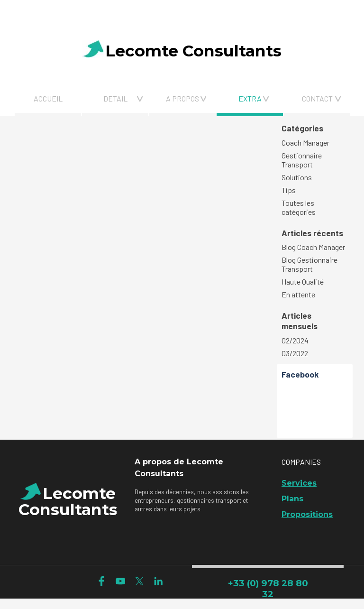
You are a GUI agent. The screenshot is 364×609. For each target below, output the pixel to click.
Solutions (297, 177)
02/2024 (295, 340)
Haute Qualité (303, 281)
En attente (298, 294)
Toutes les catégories (299, 207)
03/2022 (295, 353)
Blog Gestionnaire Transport (309, 264)
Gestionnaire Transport (302, 160)
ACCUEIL (48, 98)
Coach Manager (305, 143)
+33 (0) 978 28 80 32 (268, 589)
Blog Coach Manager (313, 247)
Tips (289, 190)
